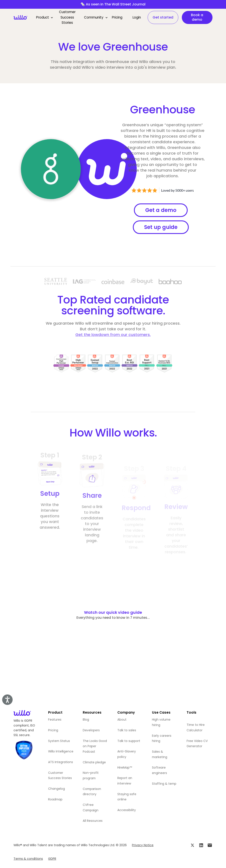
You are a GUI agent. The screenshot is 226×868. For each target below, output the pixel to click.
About (122, 720)
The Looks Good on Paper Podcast (95, 746)
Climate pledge (94, 762)
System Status (59, 741)
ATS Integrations (61, 762)
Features (55, 720)
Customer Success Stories (67, 17)
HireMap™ (125, 767)
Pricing (117, 17)
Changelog (56, 789)
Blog (86, 720)
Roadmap (55, 799)
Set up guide (161, 227)
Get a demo (161, 210)
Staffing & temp (164, 784)
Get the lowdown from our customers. (113, 335)
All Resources (93, 821)
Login (137, 17)
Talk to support (129, 741)
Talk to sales (127, 730)
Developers (91, 730)
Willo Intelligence (61, 751)
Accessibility (127, 810)
